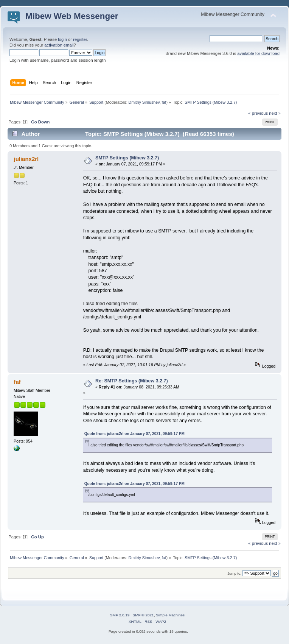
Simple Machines (170, 615)
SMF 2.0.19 (120, 615)
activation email (59, 45)
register (80, 39)
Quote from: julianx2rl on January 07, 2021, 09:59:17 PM (134, 434)
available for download (258, 53)
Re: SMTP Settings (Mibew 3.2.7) (132, 381)
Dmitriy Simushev (144, 102)
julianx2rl (26, 159)
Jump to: (234, 573)
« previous (258, 113)
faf (164, 102)
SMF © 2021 (143, 615)
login (62, 39)
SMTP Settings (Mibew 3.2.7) (127, 158)
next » (275, 113)
